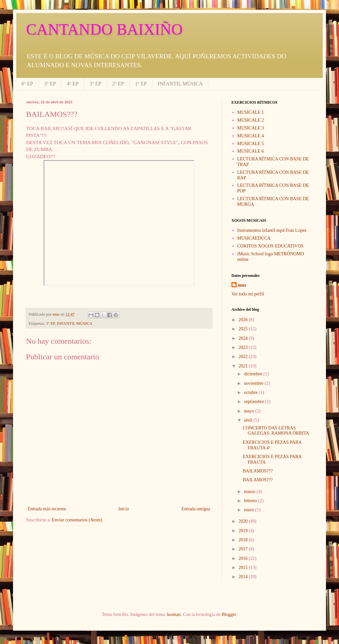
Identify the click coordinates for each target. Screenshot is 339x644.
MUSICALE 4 (251, 136)
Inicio (124, 509)
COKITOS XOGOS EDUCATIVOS (271, 246)
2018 (244, 540)
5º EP (50, 84)
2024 (244, 338)
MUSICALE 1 (251, 112)
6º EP (27, 84)
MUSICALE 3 (251, 128)
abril (249, 420)
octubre (251, 392)
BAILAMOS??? (258, 471)
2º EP (118, 84)
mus (242, 285)
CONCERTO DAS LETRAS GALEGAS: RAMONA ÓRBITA (276, 431)
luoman (174, 614)
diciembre (253, 374)
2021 (244, 366)
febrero (251, 501)
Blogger (229, 614)
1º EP (141, 84)
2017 (244, 549)
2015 (244, 568)
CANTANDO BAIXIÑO (104, 29)
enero (250, 510)
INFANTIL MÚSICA (180, 84)
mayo (250, 411)
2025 (244, 329)
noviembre (254, 383)
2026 (244, 320)
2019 (244, 531)
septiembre (254, 402)
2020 (244, 521)
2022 (244, 357)
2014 (244, 577)
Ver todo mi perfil (248, 294)
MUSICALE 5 (251, 144)
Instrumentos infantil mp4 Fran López (272, 230)
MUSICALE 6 (251, 151)
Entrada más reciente (47, 509)
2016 (244, 558)
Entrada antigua (196, 509)
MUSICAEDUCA (254, 238)
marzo (250, 492)
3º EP (96, 84)
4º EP (73, 84)
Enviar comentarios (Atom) (77, 520)
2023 (244, 347)
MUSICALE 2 (251, 120)
